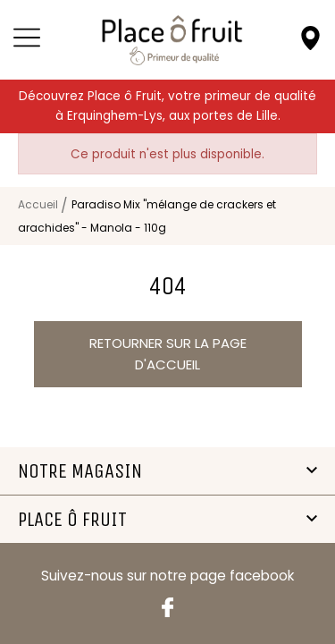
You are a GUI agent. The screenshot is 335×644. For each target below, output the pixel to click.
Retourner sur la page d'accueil (168, 354)
